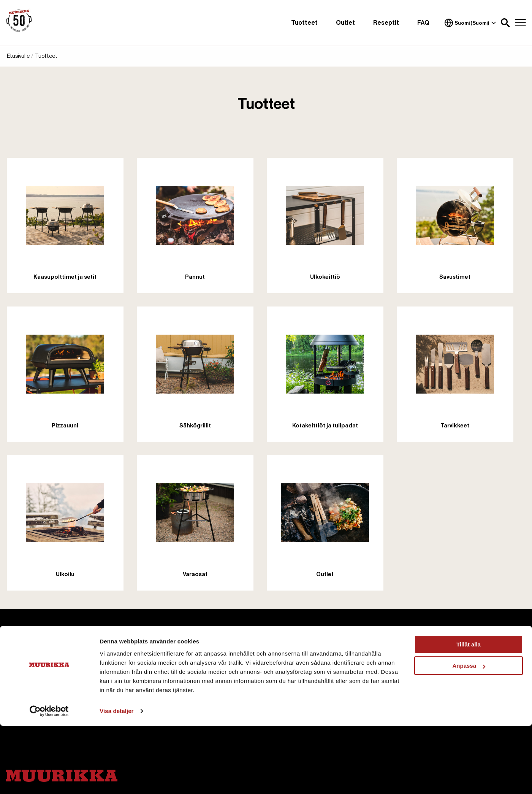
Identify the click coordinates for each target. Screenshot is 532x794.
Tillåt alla (469, 712)
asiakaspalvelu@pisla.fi (40, 663)
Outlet (345, 23)
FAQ (423, 23)
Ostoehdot (422, 662)
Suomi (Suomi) (470, 23)
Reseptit (386, 23)
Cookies (152, 689)
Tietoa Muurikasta (166, 662)
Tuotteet (304, 23)
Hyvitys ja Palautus (433, 689)
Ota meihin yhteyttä (168, 675)
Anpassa (469, 734)
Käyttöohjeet (292, 675)
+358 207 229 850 (34, 672)
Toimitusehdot (427, 675)
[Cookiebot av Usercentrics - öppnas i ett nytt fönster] (49, 779)
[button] (505, 23)
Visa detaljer (116, 779)
